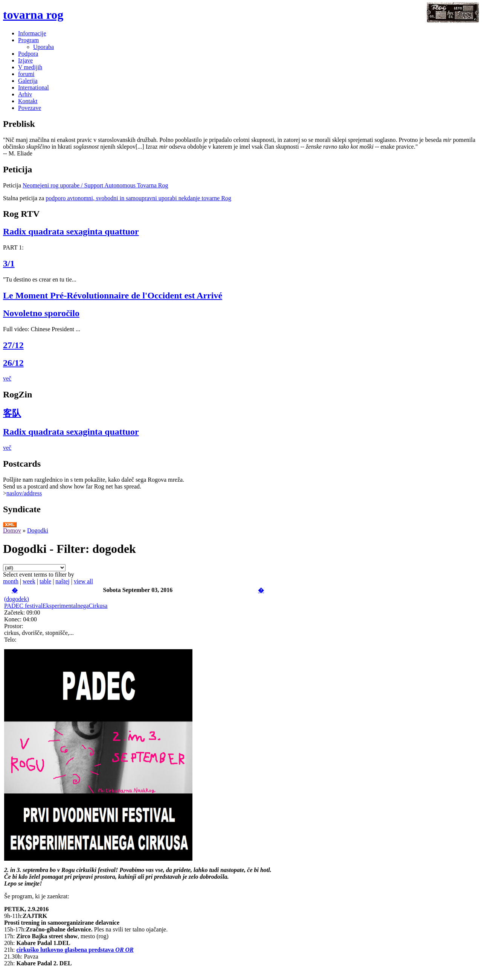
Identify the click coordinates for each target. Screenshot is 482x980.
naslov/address (24, 493)
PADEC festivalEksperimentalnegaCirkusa (56, 606)
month (11, 581)
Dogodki (38, 530)
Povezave (30, 108)
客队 (12, 413)
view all (83, 581)
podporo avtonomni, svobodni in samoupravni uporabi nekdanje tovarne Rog (138, 198)
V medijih (30, 67)
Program (28, 40)
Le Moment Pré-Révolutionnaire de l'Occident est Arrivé (113, 295)
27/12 (13, 345)
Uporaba (43, 47)
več (7, 378)
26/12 (13, 363)
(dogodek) (17, 599)
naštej (62, 581)
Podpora (28, 54)
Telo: (10, 640)
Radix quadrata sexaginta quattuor (71, 231)
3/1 (9, 263)
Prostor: (14, 626)
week (29, 581)
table (45, 581)
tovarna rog (33, 15)
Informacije (32, 33)
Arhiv (25, 94)
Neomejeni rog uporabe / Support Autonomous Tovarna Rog (95, 185)
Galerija (28, 81)
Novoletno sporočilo (41, 313)
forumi (26, 74)
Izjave (25, 60)
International (34, 87)
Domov (12, 530)
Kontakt (28, 101)
